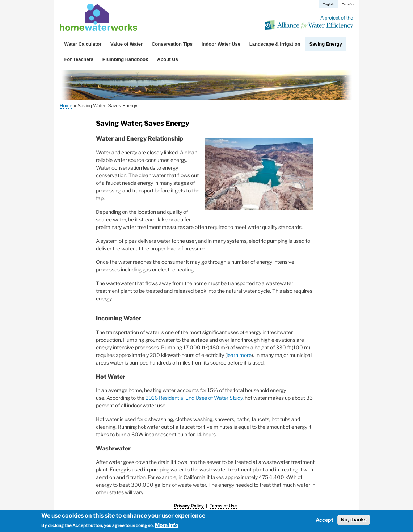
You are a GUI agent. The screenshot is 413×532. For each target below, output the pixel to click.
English (328, 4)
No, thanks (354, 520)
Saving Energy (325, 44)
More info (167, 525)
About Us (168, 59)
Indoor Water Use (221, 44)
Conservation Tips (172, 44)
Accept (324, 520)
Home (66, 106)
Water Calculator (83, 44)
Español (348, 4)
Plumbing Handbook (125, 59)
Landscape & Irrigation (275, 44)
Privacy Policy (189, 506)
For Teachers (79, 59)
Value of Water (127, 44)
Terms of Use (223, 506)
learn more (239, 355)
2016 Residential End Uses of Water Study (194, 398)
